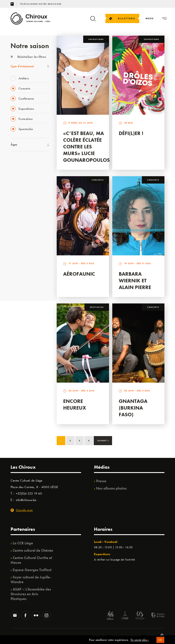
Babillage (17, 197)
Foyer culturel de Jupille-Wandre (31, 580)
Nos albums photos (111, 488)
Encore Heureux (75, 404)
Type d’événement (22, 66)
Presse (101, 481)
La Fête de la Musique (25, 171)
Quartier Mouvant (22, 233)
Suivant (103, 440)
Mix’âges (16, 188)
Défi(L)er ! (131, 133)
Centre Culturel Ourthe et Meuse (31, 560)
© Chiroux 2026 (99, 636)
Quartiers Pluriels (21, 242)
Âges (14, 145)
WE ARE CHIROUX (23, 277)
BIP (13, 215)
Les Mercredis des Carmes (27, 180)
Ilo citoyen (17, 250)
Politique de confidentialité (126, 636)
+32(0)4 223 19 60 (29, 493)
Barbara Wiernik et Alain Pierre (135, 280)
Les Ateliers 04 (20, 224)
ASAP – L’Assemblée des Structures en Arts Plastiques (31, 594)
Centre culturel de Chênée (33, 550)
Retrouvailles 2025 (23, 286)
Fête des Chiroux (21, 162)
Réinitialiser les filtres (28, 57)
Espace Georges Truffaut (32, 570)
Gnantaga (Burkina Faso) (133, 408)
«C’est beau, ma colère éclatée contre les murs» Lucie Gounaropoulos (86, 147)
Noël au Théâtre (21, 268)
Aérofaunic (79, 274)
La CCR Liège (23, 543)
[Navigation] (150, 18)
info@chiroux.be (26, 500)
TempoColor (18, 259)
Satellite (16, 206)
